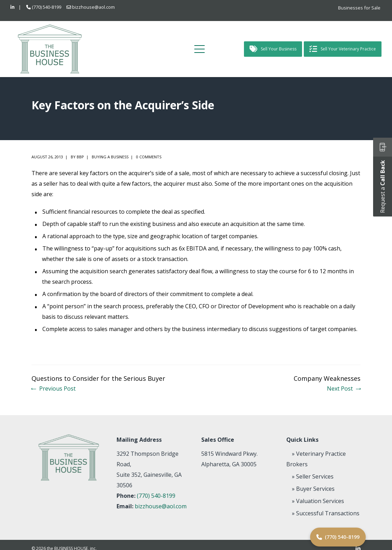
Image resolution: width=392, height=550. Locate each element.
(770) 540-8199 (47, 7)
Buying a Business (110, 157)
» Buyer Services (313, 489)
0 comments (149, 157)
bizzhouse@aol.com (93, 7)
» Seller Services (313, 476)
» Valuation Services (318, 501)
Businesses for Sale (359, 8)
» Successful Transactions (326, 513)
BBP (80, 157)
